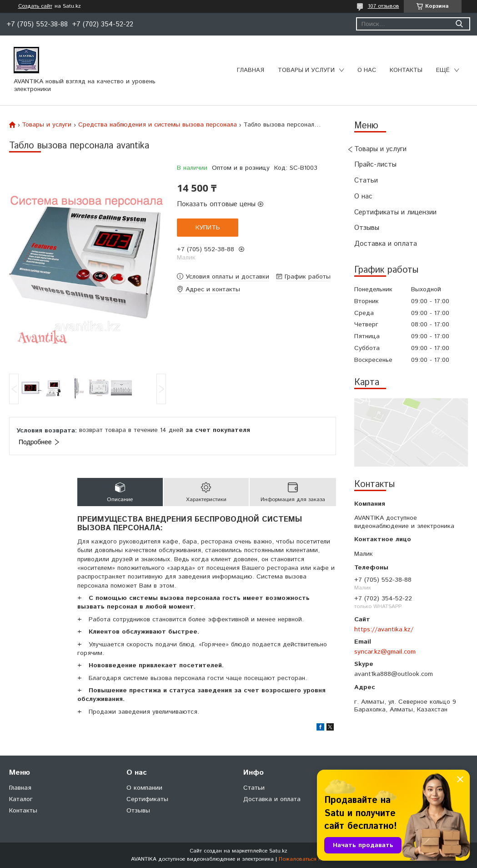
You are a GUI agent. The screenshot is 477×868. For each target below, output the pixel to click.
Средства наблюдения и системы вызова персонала (158, 125)
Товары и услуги (306, 70)
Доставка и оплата (386, 244)
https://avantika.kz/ (384, 629)
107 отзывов (384, 6)
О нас (367, 70)
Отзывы (367, 228)
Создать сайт (35, 6)
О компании (144, 788)
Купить (208, 228)
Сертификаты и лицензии (395, 212)
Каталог (21, 799)
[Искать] (459, 24)
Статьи (366, 180)
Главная (251, 70)
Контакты (406, 70)
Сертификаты (147, 799)
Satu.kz (278, 851)
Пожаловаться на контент (312, 859)
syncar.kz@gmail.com (385, 652)
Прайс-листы (375, 165)
